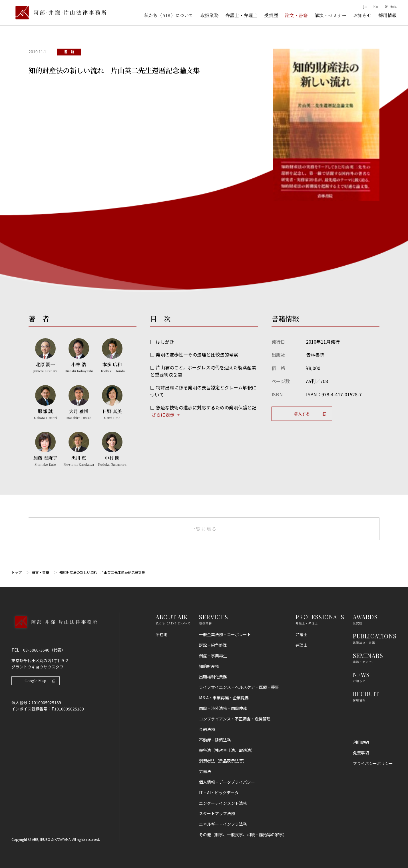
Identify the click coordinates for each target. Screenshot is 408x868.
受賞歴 (271, 15)
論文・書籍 (296, 15)
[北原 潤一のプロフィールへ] (45, 356)
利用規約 (361, 742)
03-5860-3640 (36, 650)
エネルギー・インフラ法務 (223, 824)
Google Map (40, 681)
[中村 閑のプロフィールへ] (112, 449)
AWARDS (365, 617)
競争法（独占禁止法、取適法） (227, 750)
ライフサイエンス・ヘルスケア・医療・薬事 (239, 687)
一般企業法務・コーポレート (225, 635)
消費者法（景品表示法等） (223, 761)
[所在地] (388, 7)
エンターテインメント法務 (223, 803)
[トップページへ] (54, 630)
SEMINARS (368, 655)
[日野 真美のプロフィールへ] (112, 403)
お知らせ (362, 15)
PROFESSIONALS (320, 617)
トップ (17, 573)
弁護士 (302, 635)
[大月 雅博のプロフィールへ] (79, 403)
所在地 (162, 635)
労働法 (205, 772)
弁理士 (302, 645)
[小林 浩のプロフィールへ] (79, 356)
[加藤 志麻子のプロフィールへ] (45, 449)
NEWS (361, 675)
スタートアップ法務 (217, 814)
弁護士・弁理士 (241, 15)
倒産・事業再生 (213, 656)
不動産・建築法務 (215, 740)
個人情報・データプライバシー (227, 782)
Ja (360, 6)
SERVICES (214, 617)
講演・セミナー (330, 15)
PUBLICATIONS (375, 636)
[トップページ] (59, 13)
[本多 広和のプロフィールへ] (112, 356)
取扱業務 (209, 15)
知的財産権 (209, 666)
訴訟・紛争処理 (213, 645)
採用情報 (387, 15)
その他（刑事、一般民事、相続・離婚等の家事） (243, 835)
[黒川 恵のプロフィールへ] (79, 449)
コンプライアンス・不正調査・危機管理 (235, 719)
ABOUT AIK (172, 617)
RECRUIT (366, 694)
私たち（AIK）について (169, 15)
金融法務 (207, 729)
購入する (310, 414)
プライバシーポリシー (373, 763)
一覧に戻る (204, 529)
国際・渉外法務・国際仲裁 (223, 708)
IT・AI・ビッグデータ (219, 793)
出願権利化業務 (213, 677)
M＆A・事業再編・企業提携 (224, 698)
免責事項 (361, 753)
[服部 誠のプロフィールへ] (45, 403)
